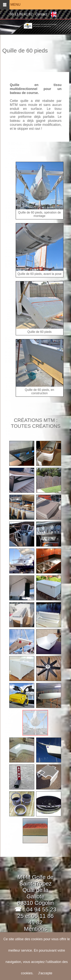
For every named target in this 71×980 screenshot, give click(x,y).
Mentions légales (31, 932)
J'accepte (45, 973)
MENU (10, 5)
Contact (41, 14)
